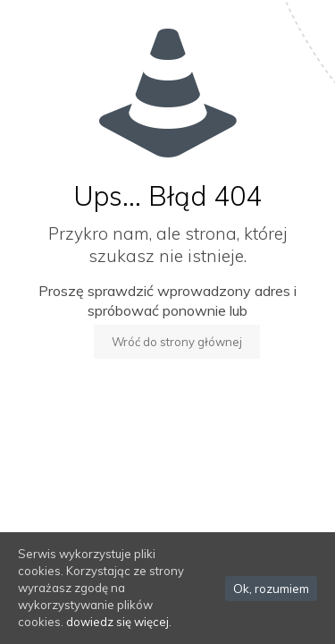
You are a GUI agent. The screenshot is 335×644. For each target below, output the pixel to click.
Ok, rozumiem (271, 589)
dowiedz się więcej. (119, 622)
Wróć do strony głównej (177, 342)
